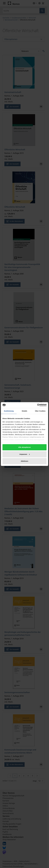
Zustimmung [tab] (9, 411)
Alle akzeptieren (24, 447)
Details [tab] (24, 411)
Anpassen (25, 454)
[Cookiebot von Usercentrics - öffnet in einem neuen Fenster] (37, 405)
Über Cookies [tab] (40, 411)
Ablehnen (24, 461)
